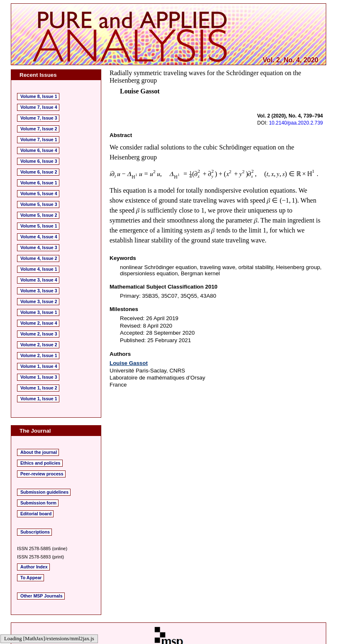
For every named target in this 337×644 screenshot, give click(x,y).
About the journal (39, 452)
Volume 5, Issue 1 (39, 226)
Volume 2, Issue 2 (39, 345)
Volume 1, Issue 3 (39, 377)
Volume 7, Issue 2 (39, 129)
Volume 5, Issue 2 (39, 215)
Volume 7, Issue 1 (39, 140)
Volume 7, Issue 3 (39, 118)
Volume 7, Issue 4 (39, 107)
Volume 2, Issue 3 (39, 334)
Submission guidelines (44, 492)
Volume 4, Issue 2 (39, 258)
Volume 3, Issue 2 (39, 301)
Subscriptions (35, 532)
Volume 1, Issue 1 (39, 399)
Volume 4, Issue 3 (39, 247)
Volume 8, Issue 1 (39, 96)
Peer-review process (42, 474)
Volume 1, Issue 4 (39, 366)
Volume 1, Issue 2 (39, 388)
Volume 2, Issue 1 (39, 355)
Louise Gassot (129, 363)
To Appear (31, 578)
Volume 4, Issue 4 (39, 237)
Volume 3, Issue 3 (39, 291)
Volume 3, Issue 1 (39, 312)
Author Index (34, 567)
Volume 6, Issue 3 (39, 161)
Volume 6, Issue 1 (39, 183)
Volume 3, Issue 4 (39, 280)
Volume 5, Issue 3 (39, 204)
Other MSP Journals (42, 596)
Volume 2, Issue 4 (39, 323)
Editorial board (36, 514)
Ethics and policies (40, 463)
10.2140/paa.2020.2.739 (296, 123)
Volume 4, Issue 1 (39, 269)
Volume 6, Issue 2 (39, 172)
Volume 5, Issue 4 (39, 193)
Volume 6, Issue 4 (39, 150)
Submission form (38, 503)
